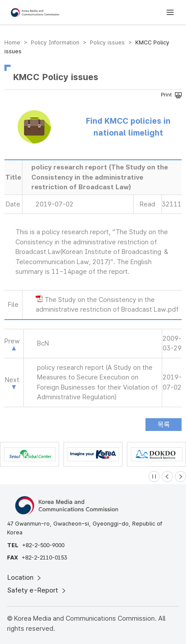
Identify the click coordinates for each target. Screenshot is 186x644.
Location (25, 578)
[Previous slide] (167, 477)
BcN (43, 343)
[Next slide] (180, 477)
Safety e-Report (37, 590)
